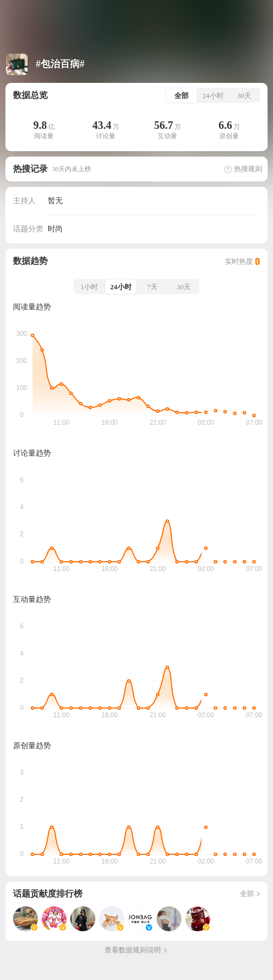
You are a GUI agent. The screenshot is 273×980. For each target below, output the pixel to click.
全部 (251, 894)
